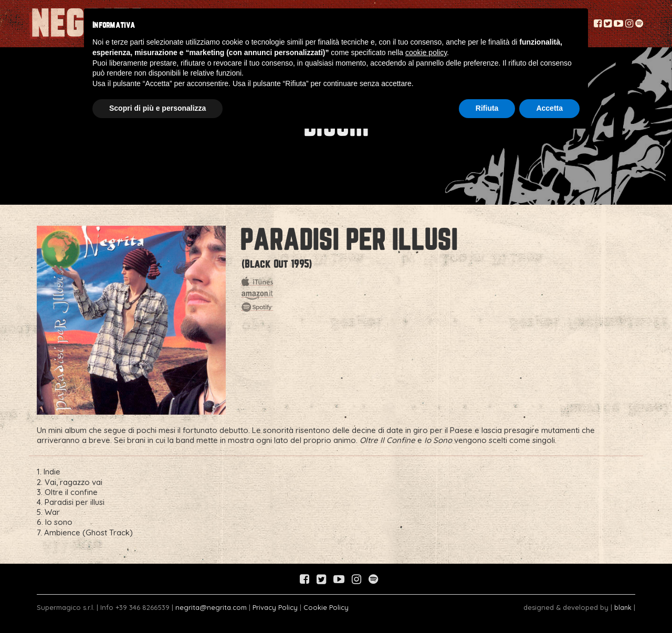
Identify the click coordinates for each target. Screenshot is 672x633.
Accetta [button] (549, 108)
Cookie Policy (326, 607)
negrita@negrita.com (211, 607)
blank (623, 607)
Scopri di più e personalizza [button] (157, 108)
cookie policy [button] (426, 52)
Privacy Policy (275, 607)
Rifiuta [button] (487, 108)
